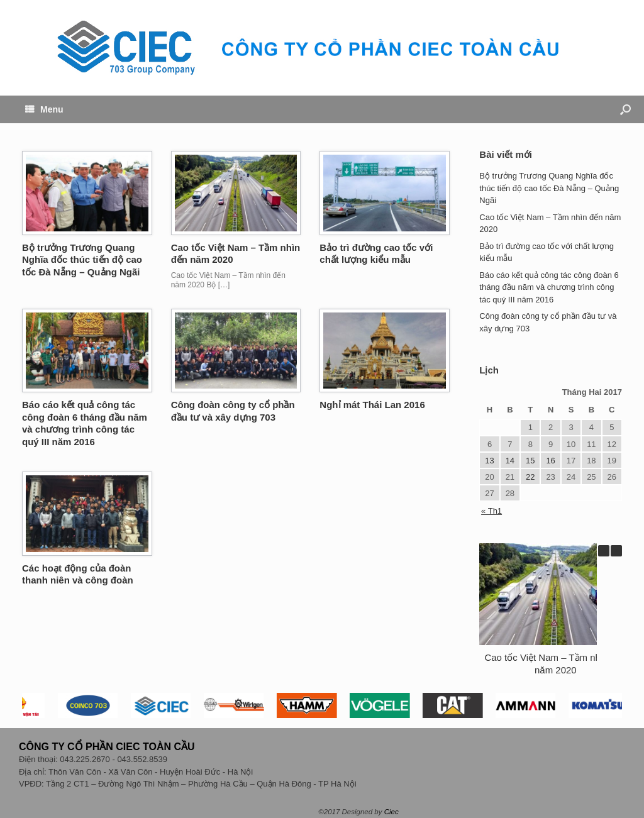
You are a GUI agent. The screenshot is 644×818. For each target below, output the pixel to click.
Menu (44, 109)
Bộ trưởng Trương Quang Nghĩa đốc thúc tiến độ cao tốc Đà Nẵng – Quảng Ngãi (82, 260)
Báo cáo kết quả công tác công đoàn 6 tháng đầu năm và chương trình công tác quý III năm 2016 (549, 287)
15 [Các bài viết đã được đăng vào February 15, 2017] (530, 461)
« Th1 (491, 511)
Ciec (391, 812)
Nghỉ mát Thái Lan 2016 (372, 405)
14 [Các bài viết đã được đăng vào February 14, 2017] (510, 461)
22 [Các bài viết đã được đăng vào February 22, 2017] (530, 477)
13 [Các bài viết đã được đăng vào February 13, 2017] (489, 461)
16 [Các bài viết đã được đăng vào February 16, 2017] (550, 461)
